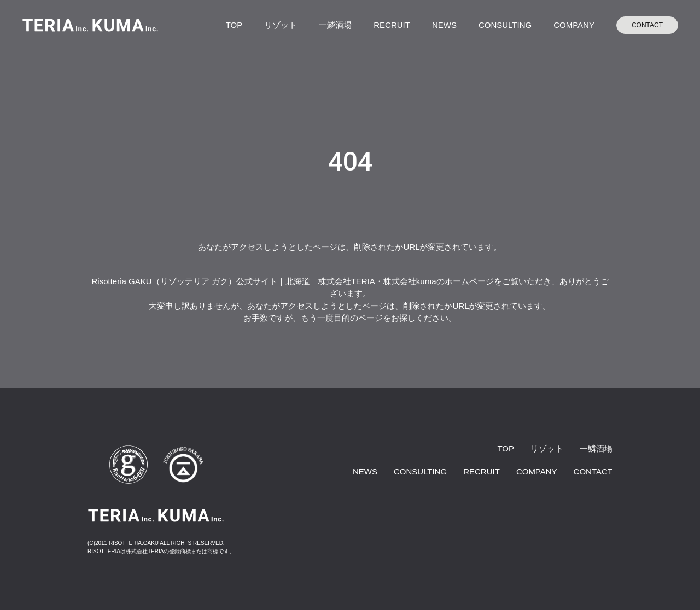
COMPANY (574, 25)
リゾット (281, 25)
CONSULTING (505, 25)
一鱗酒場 (335, 25)
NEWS (444, 25)
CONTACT (647, 25)
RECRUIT (392, 25)
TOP (234, 25)
